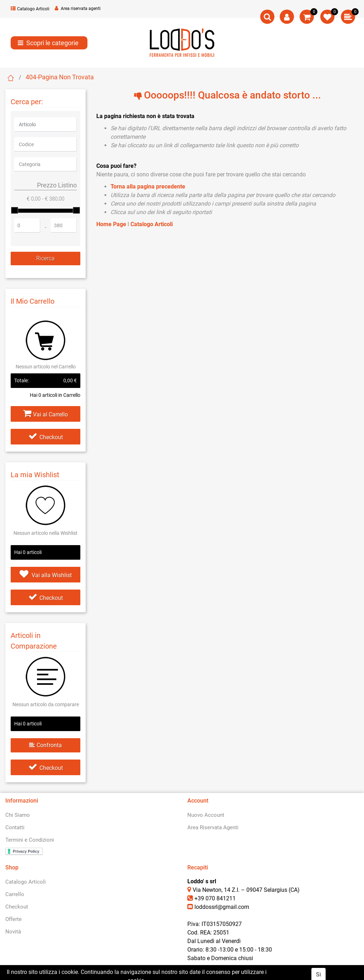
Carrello (15, 894)
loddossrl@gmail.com (222, 907)
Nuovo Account (206, 815)
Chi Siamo (18, 815)
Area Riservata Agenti (213, 827)
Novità (13, 932)
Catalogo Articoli (30, 9)
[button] (267, 17)
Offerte (14, 919)
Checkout (46, 437)
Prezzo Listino (57, 185)
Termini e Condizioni (30, 840)
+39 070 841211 (215, 898)
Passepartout (212, 974)
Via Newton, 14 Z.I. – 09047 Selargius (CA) (246, 890)
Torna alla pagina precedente (148, 187)
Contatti (15, 827)
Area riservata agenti (78, 9)
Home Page (11, 78)
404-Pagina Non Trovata (60, 77)
